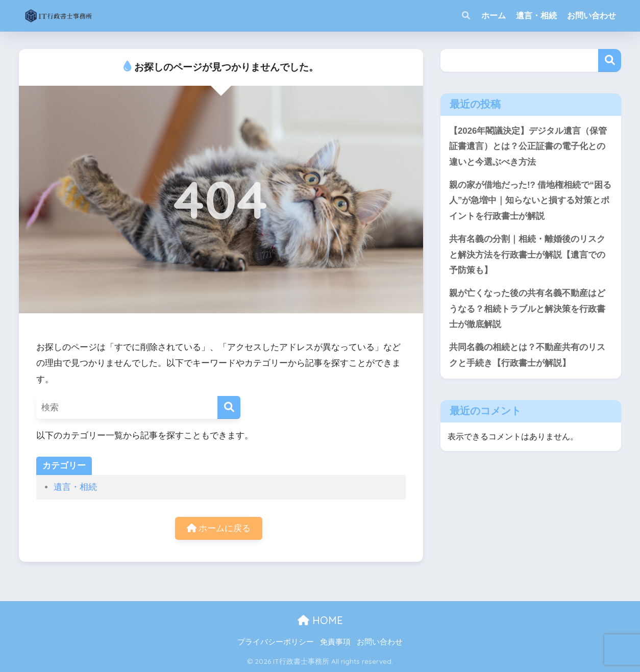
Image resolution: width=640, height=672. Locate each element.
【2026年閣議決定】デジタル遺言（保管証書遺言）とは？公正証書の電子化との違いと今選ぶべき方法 (528, 146)
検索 (610, 60)
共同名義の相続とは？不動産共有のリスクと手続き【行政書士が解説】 (527, 355)
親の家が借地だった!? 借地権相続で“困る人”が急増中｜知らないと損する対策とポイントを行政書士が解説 (530, 201)
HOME (320, 620)
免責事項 (335, 642)
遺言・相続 (536, 16)
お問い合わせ (592, 16)
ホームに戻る (219, 528)
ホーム (494, 16)
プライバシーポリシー (276, 642)
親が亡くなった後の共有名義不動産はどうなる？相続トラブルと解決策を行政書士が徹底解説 (527, 309)
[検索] (229, 407)
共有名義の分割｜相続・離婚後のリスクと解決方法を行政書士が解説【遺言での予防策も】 (527, 255)
